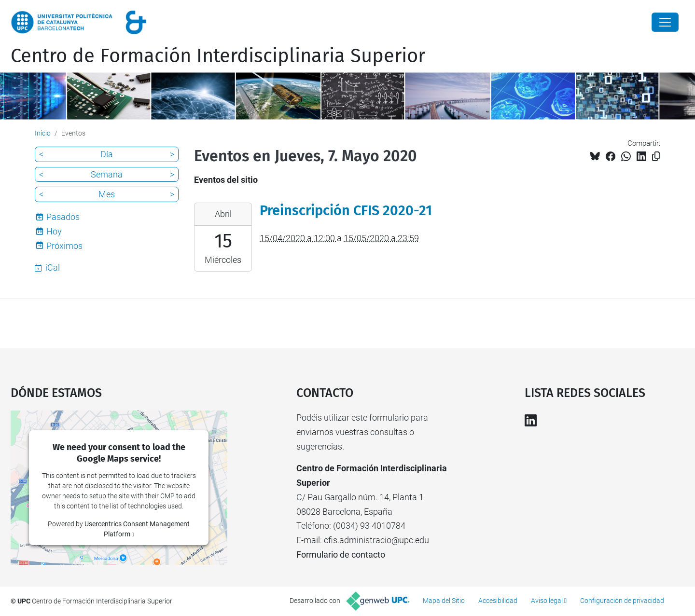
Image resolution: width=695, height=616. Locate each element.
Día (107, 154)
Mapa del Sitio (444, 601)
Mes (107, 194)
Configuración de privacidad (622, 601)
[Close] (665, 22)
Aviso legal (547, 601)
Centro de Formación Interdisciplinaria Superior (218, 56)
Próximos (64, 246)
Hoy (54, 231)
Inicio (43, 133)
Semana (107, 174)
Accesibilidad (498, 601)
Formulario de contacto (341, 554)
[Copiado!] (656, 157)
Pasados (63, 217)
